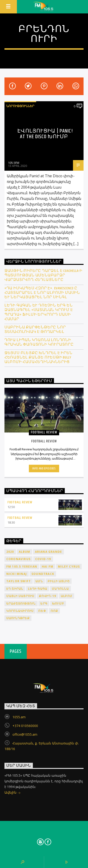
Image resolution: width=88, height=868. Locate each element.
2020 (10, 552)
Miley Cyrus (69, 567)
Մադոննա (60, 589)
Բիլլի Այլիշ (59, 581)
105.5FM (14, 163)
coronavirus (18, 559)
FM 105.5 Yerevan (22, 567)
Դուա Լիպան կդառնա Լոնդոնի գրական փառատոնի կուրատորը (39, 342)
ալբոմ (67, 596)
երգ (44, 604)
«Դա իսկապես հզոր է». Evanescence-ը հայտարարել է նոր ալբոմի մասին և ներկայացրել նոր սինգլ (42, 293)
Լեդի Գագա (38, 589)
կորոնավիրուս (20, 611)
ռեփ (42, 611)
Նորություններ (20, 106)
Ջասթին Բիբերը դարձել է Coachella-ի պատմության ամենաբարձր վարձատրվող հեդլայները (43, 275)
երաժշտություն (21, 604)
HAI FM (48, 567)
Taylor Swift (19, 581)
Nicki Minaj (17, 574)
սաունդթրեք (18, 618)
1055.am (19, 717)
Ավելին (13, 793)
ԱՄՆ (39, 581)
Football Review (20, 502)
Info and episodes (44, 468)
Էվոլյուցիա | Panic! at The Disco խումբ (45, 134)
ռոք (54, 611)
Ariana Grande (49, 552)
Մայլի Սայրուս (20, 596)
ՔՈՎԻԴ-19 (48, 596)
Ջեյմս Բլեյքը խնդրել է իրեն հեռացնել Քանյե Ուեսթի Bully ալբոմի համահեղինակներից (38, 358)
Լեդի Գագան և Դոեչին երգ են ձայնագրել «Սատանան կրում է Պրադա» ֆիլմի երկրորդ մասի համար (39, 312)
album (25, 552)
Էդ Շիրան (15, 589)
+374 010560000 (25, 726)
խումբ (58, 604)
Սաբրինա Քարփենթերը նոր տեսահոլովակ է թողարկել (35, 330)
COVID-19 (43, 559)
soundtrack (43, 574)
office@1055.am (25, 734)
